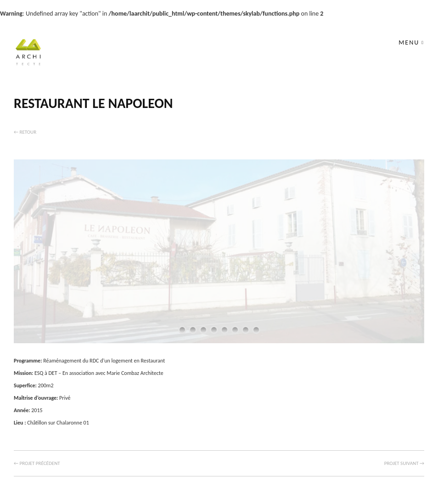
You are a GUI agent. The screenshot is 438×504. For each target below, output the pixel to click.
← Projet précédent (37, 463)
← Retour (25, 132)
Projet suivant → (404, 463)
